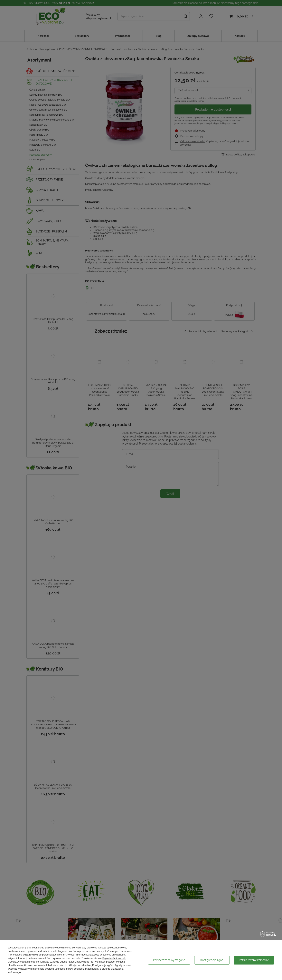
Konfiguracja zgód (212, 960)
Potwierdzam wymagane (169, 960)
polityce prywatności (114, 955)
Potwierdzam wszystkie (254, 960)
